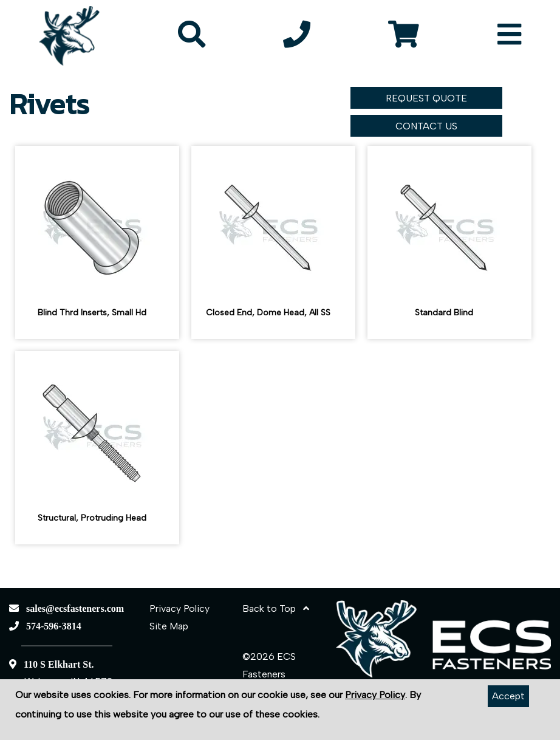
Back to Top (276, 608)
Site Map (169, 626)
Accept (508, 696)
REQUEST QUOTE (426, 98)
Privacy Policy (179, 608)
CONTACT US (426, 126)
